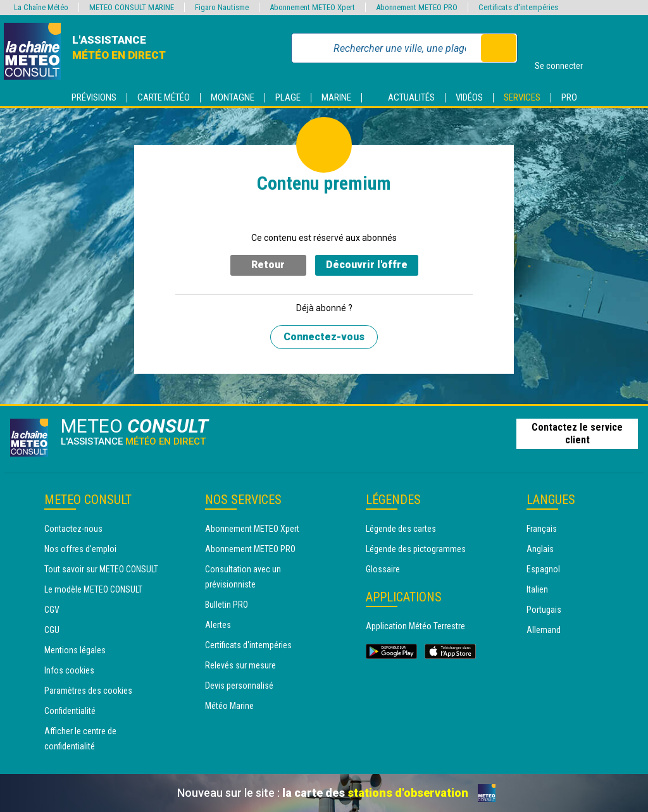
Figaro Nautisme (222, 7)
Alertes (218, 625)
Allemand (544, 630)
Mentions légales (75, 650)
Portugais (544, 610)
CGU (52, 630)
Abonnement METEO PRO (250, 549)
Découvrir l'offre (367, 265)
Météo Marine (229, 706)
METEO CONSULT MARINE (132, 7)
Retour (268, 265)
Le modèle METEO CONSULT (93, 589)
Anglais (540, 549)
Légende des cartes (401, 529)
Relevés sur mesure (240, 665)
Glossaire (383, 569)
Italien (537, 589)
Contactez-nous (73, 529)
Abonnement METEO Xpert (252, 529)
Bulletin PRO (227, 605)
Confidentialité (70, 711)
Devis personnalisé (239, 686)
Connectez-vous (324, 337)
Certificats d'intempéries (248, 645)
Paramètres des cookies (88, 691)
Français (542, 529)
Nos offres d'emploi (80, 549)
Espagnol (543, 569)
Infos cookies (69, 670)
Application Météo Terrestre (415, 626)
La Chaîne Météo (41, 7)
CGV (52, 610)
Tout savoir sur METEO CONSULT (101, 569)
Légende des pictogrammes (416, 549)
